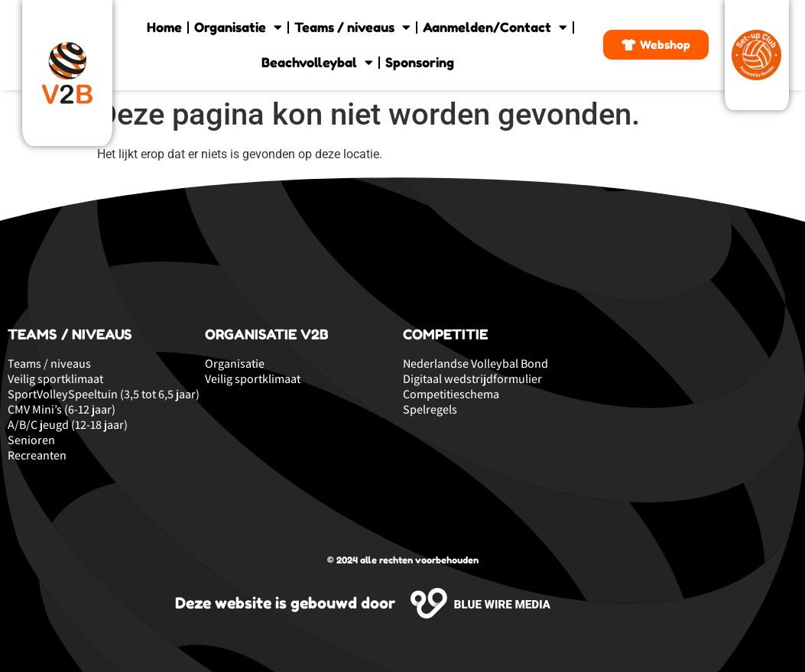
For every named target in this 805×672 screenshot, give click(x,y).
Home (164, 27)
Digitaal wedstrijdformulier (472, 379)
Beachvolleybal (317, 62)
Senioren (31, 440)
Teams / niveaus (352, 27)
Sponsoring (420, 62)
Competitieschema (451, 394)
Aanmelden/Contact (495, 27)
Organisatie (238, 27)
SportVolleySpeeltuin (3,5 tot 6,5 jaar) (104, 394)
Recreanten (37, 456)
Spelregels (430, 410)
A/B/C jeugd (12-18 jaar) (68, 425)
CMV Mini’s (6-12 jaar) (62, 410)
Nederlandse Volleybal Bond (476, 364)
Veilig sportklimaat (55, 379)
